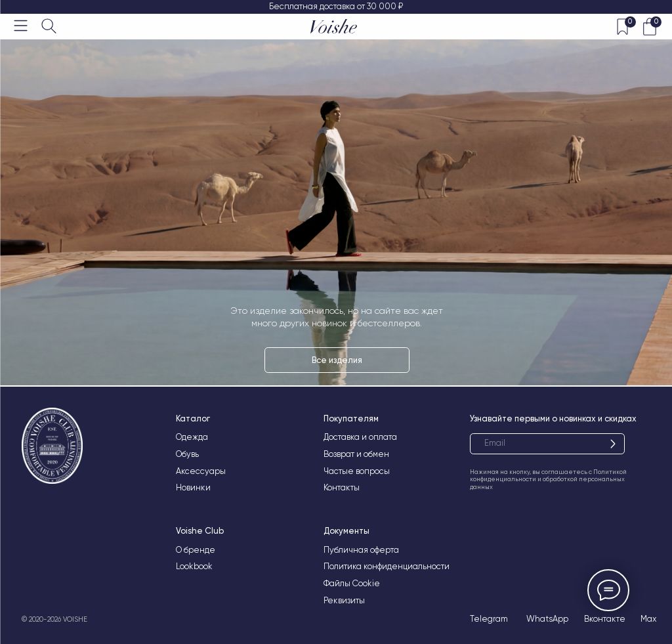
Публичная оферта (361, 550)
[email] (547, 444)
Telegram (489, 619)
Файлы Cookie (352, 583)
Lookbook (194, 566)
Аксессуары (201, 471)
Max (649, 619)
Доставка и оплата (360, 437)
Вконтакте (605, 619)
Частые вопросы (357, 471)
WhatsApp (547, 619)
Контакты (342, 487)
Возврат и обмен (356, 454)
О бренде (196, 550)
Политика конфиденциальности (387, 566)
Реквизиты (344, 600)
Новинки (193, 487)
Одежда (192, 437)
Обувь (187, 454)
